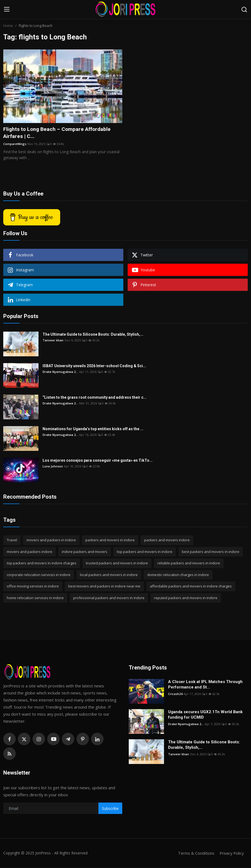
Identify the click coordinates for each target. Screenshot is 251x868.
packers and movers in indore (110, 540)
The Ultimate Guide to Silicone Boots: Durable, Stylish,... (93, 335)
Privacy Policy (231, 854)
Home (8, 26)
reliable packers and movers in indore (189, 564)
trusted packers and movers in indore (117, 564)
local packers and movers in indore (109, 575)
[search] (244, 10)
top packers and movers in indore (145, 552)
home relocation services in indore (35, 598)
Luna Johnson (53, 467)
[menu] (7, 10)
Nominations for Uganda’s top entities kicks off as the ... (93, 429)
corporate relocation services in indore (39, 575)
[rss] (9, 754)
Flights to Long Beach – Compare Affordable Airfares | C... (59, 133)
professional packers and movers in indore (109, 598)
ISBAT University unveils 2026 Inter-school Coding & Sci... (94, 366)
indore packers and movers (85, 552)
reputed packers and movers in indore (186, 598)
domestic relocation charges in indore (178, 575)
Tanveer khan (53, 341)
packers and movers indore (167, 540)
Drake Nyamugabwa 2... (60, 372)
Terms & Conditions (194, 854)
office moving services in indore (33, 587)
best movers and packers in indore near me (104, 587)
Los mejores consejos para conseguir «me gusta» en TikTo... (98, 461)
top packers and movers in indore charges (42, 564)
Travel (12, 540)
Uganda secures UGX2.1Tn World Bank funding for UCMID (205, 715)
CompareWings (15, 144)
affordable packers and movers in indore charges (191, 587)
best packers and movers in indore (211, 552)
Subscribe (110, 809)
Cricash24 (175, 694)
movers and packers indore (30, 552)
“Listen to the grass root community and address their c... (95, 398)
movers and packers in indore (51, 540)
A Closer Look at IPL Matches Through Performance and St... (205, 685)
